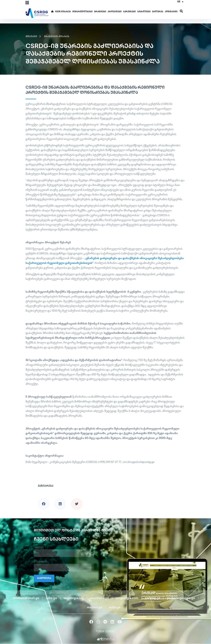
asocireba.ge (100, 599)
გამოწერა (45, 579)
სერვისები (129, 12)
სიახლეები (144, 12)
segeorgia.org (74, 599)
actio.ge (115, 608)
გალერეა (158, 12)
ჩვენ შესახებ (63, 12)
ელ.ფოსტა (41, 562)
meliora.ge (95, 608)
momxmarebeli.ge (26, 599)
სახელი (39, 548)
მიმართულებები (82, 12)
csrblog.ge (153, 599)
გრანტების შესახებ (57, 37)
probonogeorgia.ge (181, 599)
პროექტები (115, 12)
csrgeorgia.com (127, 599)
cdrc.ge (51, 599)
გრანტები (100, 12)
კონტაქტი (171, 12)
